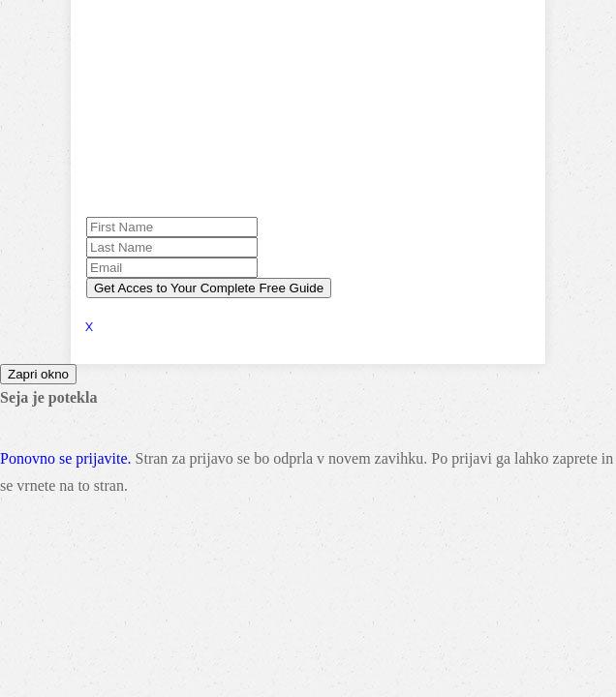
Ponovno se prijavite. (66, 458)
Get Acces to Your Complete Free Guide (209, 288)
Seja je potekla (48, 397)
